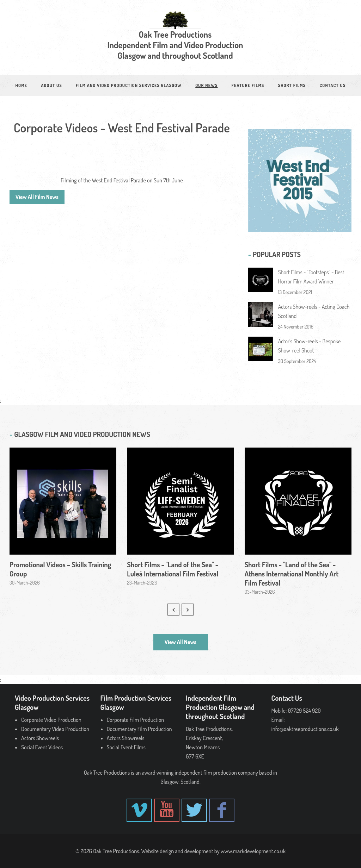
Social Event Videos (42, 747)
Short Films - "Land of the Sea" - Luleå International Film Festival (173, 569)
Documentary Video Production (55, 729)
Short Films (292, 85)
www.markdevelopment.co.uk (253, 851)
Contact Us (332, 85)
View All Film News (37, 197)
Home (22, 85)
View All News (180, 642)
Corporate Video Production (51, 720)
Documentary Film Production (139, 729)
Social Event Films (126, 747)
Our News (206, 85)
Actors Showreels (40, 738)
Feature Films (248, 85)
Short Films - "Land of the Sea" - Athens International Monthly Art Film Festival (292, 574)
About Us (52, 85)
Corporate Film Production (136, 720)
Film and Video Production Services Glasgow (129, 85)
